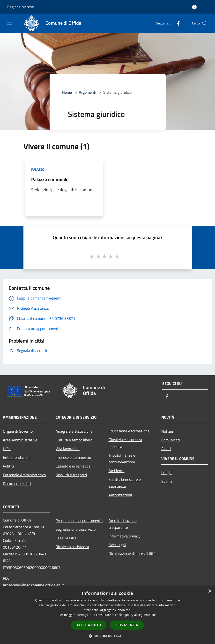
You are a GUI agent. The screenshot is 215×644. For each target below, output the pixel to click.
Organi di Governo (18, 431)
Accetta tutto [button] (89, 625)
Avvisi (166, 449)
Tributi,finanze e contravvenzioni (122, 459)
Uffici (7, 449)
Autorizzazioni (120, 495)
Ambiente (117, 471)
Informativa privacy (125, 536)
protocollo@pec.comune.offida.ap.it (33, 585)
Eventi (167, 481)
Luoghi (167, 473)
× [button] (210, 591)
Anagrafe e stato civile (74, 431)
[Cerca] (205, 23)
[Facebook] (176, 23)
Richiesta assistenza (72, 547)
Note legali (117, 545)
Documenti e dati (17, 483)
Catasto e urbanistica (73, 466)
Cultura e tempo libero (74, 440)
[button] (108, 636)
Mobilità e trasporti (71, 475)
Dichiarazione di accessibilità (132, 553)
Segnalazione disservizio (76, 529)
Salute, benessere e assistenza (125, 483)
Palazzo (38, 169)
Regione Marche (21, 7)
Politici (8, 466)
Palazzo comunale (50, 179)
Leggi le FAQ (66, 538)
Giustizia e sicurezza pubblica (125, 443)
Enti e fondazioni (17, 457)
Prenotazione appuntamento (79, 521)
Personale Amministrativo (24, 475)
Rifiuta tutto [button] (127, 625)
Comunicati (171, 440)
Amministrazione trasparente (123, 524)
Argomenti (88, 92)
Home (67, 92)
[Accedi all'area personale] (194, 7)
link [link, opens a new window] (154, 615)
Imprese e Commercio (73, 457)
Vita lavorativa (68, 449)
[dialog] (107, 615)
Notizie (167, 431)
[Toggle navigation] (10, 23)
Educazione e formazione (129, 431)
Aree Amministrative (20, 440)
